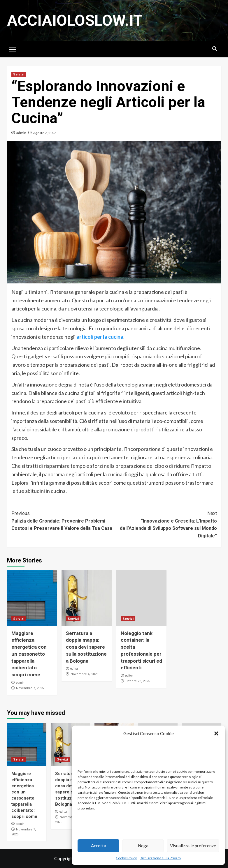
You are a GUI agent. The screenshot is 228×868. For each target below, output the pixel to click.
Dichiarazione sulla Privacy (160, 858)
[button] (216, 733)
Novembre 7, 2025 (30, 688)
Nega (143, 846)
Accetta (99, 846)
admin (21, 133)
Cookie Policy (126, 858)
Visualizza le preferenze (193, 846)
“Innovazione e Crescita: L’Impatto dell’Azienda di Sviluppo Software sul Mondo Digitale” (165, 524)
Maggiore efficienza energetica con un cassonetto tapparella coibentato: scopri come (29, 654)
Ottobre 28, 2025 (138, 681)
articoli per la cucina (100, 337)
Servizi (19, 74)
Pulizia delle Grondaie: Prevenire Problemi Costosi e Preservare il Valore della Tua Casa (63, 520)
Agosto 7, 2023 (45, 133)
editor (74, 668)
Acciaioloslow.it (75, 21)
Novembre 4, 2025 (84, 674)
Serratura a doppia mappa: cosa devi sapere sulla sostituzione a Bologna (86, 647)
